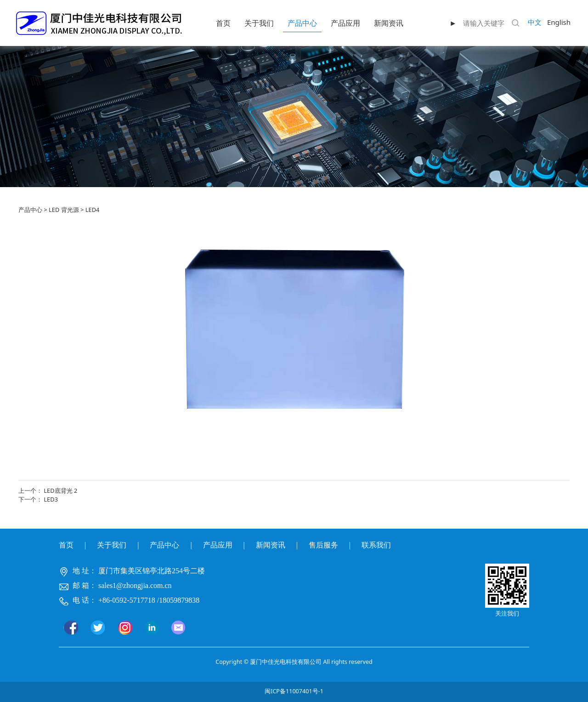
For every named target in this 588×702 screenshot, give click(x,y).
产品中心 (302, 23)
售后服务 (323, 545)
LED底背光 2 (60, 491)
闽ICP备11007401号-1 (294, 691)
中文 (535, 22)
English (559, 22)
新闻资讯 (389, 23)
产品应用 (345, 23)
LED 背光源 (64, 210)
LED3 (51, 499)
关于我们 (259, 23)
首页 (223, 23)
